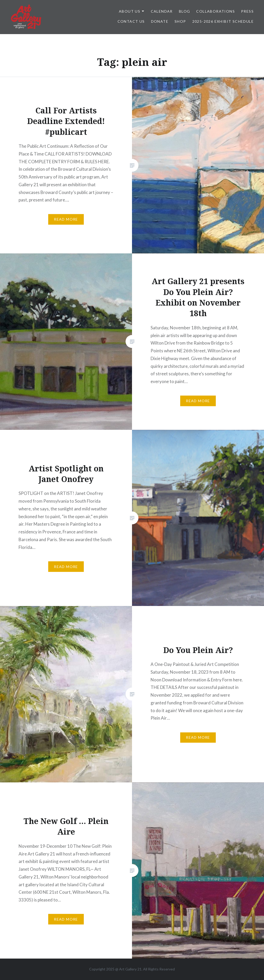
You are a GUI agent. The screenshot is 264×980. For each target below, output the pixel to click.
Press (247, 11)
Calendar (162, 11)
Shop (180, 21)
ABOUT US (130, 11)
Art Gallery (128, 969)
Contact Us (131, 21)
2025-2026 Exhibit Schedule (223, 21)
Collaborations (216, 11)
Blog (185, 11)
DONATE (160, 21)
